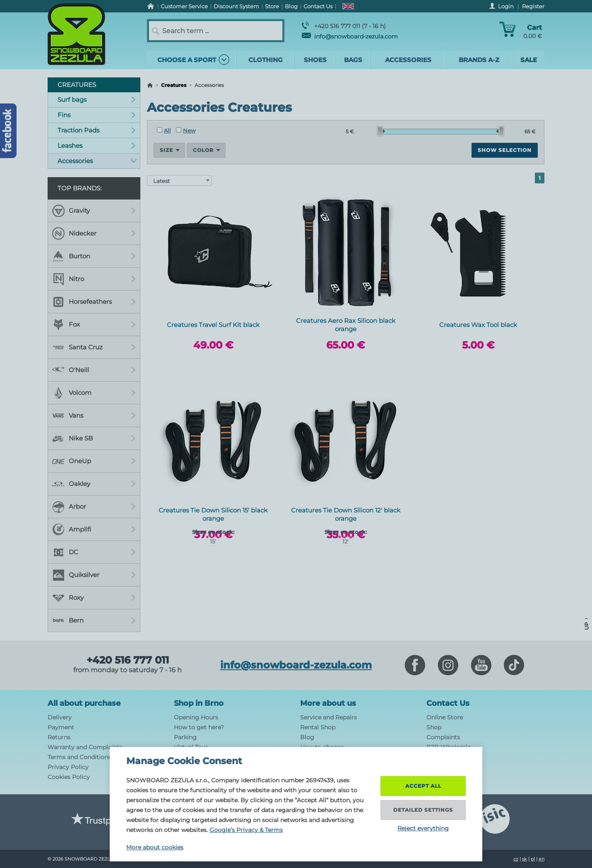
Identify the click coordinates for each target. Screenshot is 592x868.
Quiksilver (94, 575)
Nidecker (94, 233)
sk (525, 859)
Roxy (94, 598)
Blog (307, 737)
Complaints (443, 737)
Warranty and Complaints (85, 747)
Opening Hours (196, 717)
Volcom (94, 393)
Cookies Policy (69, 777)
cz (516, 859)
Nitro (94, 279)
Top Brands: (79, 188)
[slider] (381, 131)
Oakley (94, 484)
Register (533, 6)
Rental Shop (318, 727)
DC (94, 552)
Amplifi (94, 529)
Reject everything (423, 828)
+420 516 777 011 (128, 660)
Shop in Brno (199, 703)
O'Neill (94, 370)
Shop (434, 727)
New (186, 130)
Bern (94, 620)
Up (586, 624)
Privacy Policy (68, 767)
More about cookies (155, 847)
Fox (94, 325)
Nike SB (94, 438)
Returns (59, 737)
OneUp (94, 461)
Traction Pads (97, 130)
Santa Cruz (94, 347)
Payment (61, 727)
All (164, 130)
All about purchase (84, 703)
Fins (97, 115)
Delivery (60, 717)
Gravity (94, 211)
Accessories (97, 161)
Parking (185, 737)
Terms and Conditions (79, 757)
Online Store (445, 717)
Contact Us (448, 703)
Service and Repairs (328, 717)
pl (533, 859)
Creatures (174, 85)
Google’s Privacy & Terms (246, 830)
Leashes (97, 145)
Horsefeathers (94, 302)
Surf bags (97, 100)
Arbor (94, 507)
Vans (94, 416)
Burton (94, 256)
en (541, 859)
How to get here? (199, 727)
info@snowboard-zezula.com (350, 36)
